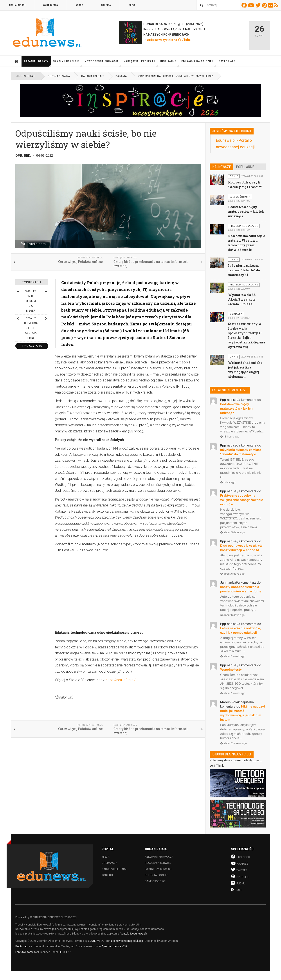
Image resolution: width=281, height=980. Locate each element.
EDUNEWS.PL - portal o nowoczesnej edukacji (115, 941)
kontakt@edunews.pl (133, 934)
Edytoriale (227, 61)
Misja (105, 857)
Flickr (271, 5)
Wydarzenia (50, 5)
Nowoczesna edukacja (103, 63)
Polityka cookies (157, 875)
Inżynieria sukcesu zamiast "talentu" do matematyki (244, 270)
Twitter (259, 5)
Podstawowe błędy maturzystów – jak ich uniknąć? (246, 211)
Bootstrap (21, 946)
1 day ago (228, 482)
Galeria (106, 5)
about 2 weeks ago (233, 743)
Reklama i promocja (159, 857)
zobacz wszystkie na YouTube (169, 40)
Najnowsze (222, 167)
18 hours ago (230, 436)
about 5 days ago (232, 532)
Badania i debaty (37, 63)
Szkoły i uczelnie (68, 63)
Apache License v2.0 (114, 946)
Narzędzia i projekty (141, 63)
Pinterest (265, 5)
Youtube (252, 5)
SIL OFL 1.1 (65, 952)
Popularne (245, 167)
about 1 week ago (233, 656)
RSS (277, 5)
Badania (121, 76)
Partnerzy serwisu (158, 869)
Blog (132, 5)
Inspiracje (170, 63)
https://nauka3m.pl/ (121, 680)
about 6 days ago (232, 574)
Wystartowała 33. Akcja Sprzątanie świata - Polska (242, 299)
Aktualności (17, 5)
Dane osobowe (155, 881)
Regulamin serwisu (158, 863)
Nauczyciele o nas (114, 869)
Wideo (79, 5)
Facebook (245, 5)
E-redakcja (109, 863)
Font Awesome (24, 952)
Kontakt (107, 875)
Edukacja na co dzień (199, 63)
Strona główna (16, 61)
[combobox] (218, 5)
